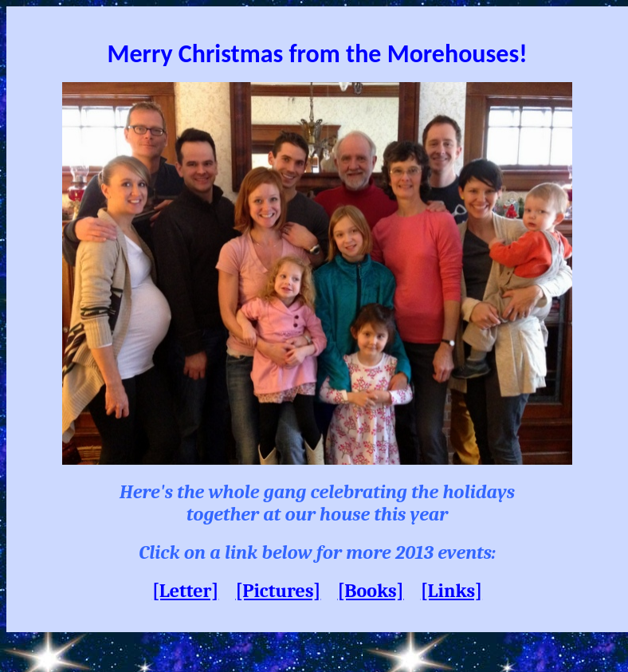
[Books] (371, 591)
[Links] (451, 591)
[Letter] (185, 591)
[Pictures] (278, 591)
